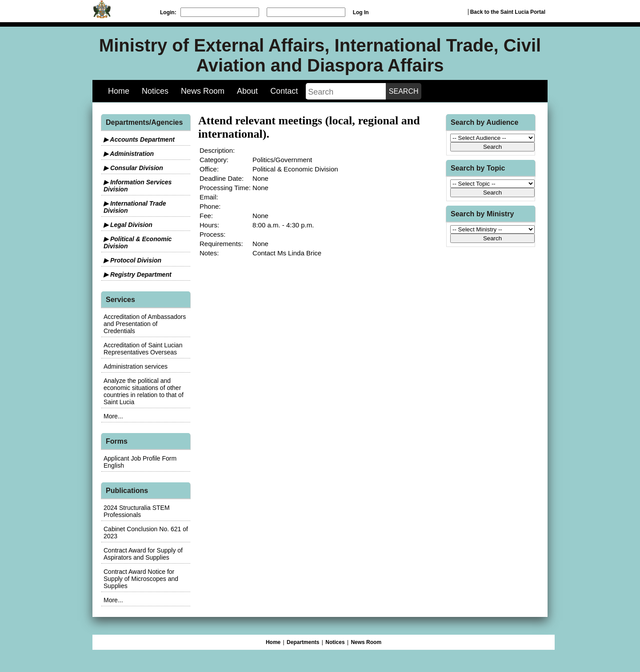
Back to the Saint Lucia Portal (508, 12)
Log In (361, 12)
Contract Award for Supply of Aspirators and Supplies (143, 554)
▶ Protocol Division (132, 260)
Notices (155, 91)
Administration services (136, 366)
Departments (303, 642)
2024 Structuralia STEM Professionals (137, 511)
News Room (203, 91)
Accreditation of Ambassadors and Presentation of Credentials (145, 324)
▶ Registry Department (138, 274)
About (247, 91)
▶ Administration (129, 154)
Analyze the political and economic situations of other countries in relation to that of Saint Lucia (144, 391)
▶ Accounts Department (139, 139)
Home (119, 91)
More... (113, 416)
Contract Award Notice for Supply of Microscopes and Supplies (141, 579)
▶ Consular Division (133, 168)
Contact (284, 91)
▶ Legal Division (128, 225)
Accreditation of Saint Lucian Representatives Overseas (143, 349)
